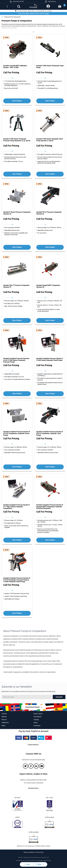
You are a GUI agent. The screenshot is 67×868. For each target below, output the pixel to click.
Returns (4, 720)
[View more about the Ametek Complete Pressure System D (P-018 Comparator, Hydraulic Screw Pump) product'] (17, 416)
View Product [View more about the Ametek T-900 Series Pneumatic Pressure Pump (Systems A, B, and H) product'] (17, 174)
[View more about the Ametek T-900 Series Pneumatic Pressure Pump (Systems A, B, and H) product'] (17, 123)
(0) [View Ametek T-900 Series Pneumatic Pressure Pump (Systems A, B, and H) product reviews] (12, 151)
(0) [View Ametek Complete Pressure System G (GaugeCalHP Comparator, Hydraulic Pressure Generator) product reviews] (45, 517)
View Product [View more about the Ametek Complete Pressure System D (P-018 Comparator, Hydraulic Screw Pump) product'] (17, 467)
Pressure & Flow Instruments (12, 17)
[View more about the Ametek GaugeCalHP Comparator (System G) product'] (50, 269)
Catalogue (37, 726)
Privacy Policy (40, 852)
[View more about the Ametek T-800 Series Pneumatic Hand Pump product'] (50, 50)
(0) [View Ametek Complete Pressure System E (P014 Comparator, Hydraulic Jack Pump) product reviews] (45, 444)
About (36, 723)
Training (36, 720)
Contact (4, 714)
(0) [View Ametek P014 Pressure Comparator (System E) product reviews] (45, 224)
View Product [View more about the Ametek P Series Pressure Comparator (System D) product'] (17, 247)
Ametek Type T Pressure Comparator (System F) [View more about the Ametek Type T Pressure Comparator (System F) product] (16, 286)
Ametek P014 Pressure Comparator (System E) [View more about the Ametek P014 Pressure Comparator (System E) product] (49, 213)
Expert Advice (38, 714)
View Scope (49, 810)
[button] (50, 2)
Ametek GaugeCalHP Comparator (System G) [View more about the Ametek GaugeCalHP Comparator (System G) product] (48, 286)
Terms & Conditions (29, 852)
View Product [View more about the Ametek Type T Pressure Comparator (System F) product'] (17, 320)
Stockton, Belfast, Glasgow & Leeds (33, 11)
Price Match (37, 717)
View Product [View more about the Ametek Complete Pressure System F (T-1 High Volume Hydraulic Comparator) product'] (17, 540)
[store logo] (33, 7)
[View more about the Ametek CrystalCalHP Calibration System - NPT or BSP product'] (17, 50)
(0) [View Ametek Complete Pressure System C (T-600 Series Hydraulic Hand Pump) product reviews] (45, 371)
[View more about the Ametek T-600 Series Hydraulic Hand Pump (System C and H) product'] (50, 123)
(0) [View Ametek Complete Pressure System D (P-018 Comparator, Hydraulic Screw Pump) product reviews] (12, 444)
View (47, 13)
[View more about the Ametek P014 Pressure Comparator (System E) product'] (50, 196)
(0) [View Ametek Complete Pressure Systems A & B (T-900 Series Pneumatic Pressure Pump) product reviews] (12, 371)
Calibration (5, 723)
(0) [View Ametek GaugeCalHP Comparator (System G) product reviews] (45, 298)
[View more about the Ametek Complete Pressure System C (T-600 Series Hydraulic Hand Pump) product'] (50, 343)
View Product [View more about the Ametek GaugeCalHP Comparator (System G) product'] (50, 320)
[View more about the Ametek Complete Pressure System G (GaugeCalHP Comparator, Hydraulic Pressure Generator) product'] (50, 489)
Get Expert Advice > (33, 788)
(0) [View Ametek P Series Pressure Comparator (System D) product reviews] (12, 224)
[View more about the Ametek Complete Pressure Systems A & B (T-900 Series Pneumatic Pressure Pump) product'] (17, 343)
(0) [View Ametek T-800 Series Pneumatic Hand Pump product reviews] (45, 78)
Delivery (4, 717)
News (3, 726)
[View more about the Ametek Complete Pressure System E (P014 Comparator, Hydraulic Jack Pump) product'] (50, 416)
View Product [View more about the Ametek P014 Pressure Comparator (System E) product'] (50, 247)
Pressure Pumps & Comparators (23, 32)
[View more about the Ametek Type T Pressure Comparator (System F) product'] (17, 269)
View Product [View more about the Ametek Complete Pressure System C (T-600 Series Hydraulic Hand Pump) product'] (50, 394)
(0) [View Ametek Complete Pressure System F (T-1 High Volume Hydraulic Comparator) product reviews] (12, 517)
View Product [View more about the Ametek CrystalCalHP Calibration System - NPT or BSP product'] (17, 101)
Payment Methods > (33, 745)
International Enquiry (32, 707)
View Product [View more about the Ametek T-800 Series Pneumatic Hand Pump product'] (50, 101)
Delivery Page (40, 846)
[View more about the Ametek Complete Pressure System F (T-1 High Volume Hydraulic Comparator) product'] (17, 489)
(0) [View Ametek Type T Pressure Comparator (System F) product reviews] (12, 298)
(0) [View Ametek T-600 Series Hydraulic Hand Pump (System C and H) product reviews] (45, 151)
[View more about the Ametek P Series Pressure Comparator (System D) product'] (17, 196)
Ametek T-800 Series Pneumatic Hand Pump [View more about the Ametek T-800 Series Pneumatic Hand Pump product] (50, 67)
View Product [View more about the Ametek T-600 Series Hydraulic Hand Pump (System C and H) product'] (50, 174)
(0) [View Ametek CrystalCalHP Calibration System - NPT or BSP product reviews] (12, 78)
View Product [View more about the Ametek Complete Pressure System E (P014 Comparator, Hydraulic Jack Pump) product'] (50, 467)
